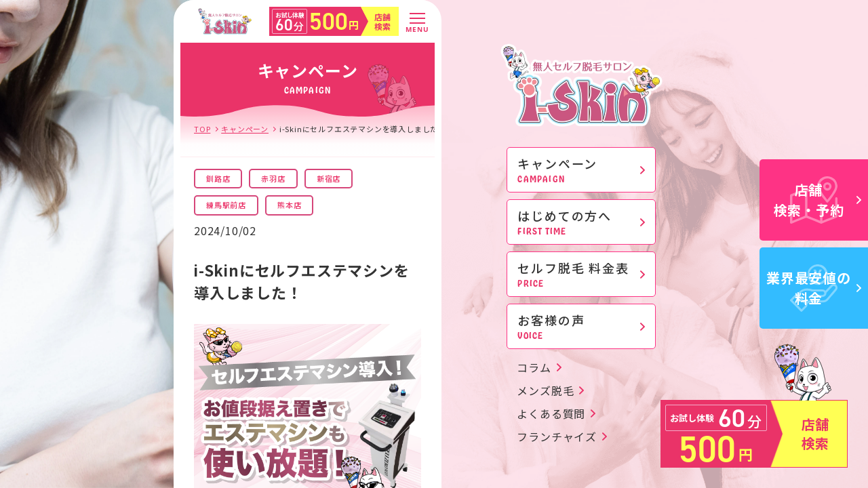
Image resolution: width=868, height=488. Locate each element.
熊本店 (289, 205)
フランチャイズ (557, 436)
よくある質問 (551, 413)
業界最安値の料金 (814, 288)
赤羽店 (273, 178)
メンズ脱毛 (545, 390)
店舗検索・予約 (818, 200)
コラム (534, 367)
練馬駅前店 (226, 205)
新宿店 (329, 178)
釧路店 (218, 178)
